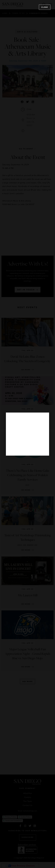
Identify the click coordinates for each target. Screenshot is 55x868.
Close (45, 7)
